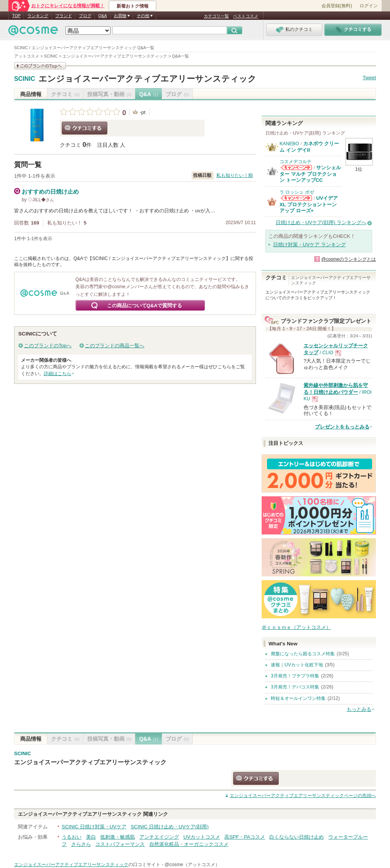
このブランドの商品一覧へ (115, 346)
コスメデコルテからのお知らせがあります (296, 168)
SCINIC (25, 79)
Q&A (103, 16)
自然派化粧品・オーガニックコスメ (189, 844)
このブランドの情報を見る (40, 66)
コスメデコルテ (296, 162)
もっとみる (359, 709)
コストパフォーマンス (120, 844)
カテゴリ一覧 (216, 16)
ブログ (85, 16)
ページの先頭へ (303, 796)
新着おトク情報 (133, 6)
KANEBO (289, 144)
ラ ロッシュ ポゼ (297, 192)
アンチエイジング (159, 837)
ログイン (369, 6)
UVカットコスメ (202, 837)
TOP (16, 16)
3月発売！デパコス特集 (295, 687)
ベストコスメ (246, 16)
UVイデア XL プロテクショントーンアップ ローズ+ (309, 204)
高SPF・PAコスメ (245, 837)
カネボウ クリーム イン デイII (309, 147)
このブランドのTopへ (48, 346)
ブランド (64, 16)
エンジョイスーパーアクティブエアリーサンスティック (147, 79)
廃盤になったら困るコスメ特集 (303, 654)
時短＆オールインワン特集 (298, 698)
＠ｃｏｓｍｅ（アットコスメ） (296, 627)
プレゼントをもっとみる (342, 427)
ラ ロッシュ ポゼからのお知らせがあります (296, 198)
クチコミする (85, 128)
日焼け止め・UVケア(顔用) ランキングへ (321, 222)
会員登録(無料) (337, 6)
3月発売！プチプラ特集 (295, 676)
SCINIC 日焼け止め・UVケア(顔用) (169, 827)
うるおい (72, 837)
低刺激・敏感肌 (117, 837)
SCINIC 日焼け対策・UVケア (94, 827)
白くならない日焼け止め (296, 837)
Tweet (369, 78)
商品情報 (31, 94)
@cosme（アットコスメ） (192, 865)
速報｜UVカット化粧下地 (297, 665)
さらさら (81, 844)
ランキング (38, 16)
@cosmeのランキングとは (348, 259)
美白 (91, 837)
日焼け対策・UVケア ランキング (309, 245)
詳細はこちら (58, 374)
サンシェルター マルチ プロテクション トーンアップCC (310, 174)
